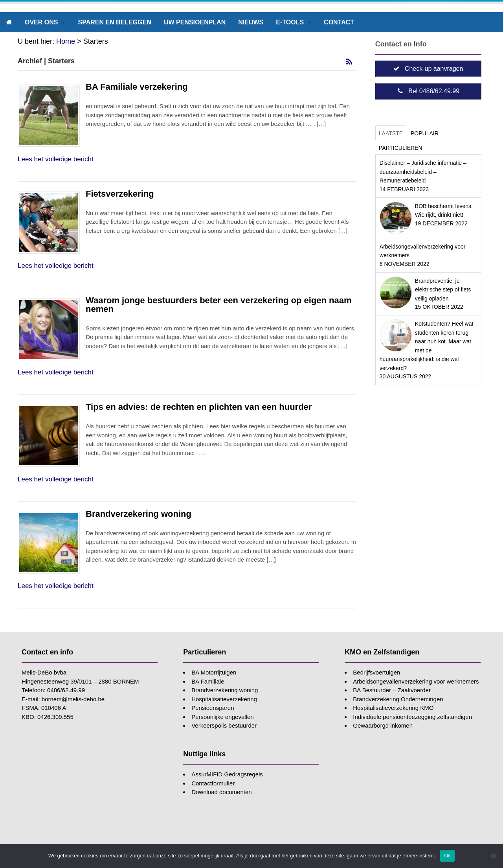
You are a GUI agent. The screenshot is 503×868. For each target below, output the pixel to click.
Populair (425, 133)
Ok (447, 856)
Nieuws (251, 22)
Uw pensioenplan (195, 22)
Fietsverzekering (120, 194)
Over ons (41, 22)
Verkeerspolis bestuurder (224, 725)
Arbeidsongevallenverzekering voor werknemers (416, 681)
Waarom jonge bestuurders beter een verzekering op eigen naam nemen (219, 305)
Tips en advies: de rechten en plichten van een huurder (199, 407)
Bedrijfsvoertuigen (376, 672)
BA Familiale (208, 681)
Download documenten (221, 792)
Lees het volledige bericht (56, 159)
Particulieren (401, 148)
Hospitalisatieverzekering (224, 699)
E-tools (290, 22)
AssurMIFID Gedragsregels (227, 774)
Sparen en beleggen (114, 22)
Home (66, 41)
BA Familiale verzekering (137, 87)
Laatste (391, 133)
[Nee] (493, 856)
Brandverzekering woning (139, 514)
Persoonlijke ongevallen (222, 717)
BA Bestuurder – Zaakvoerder (392, 690)
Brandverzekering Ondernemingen (398, 699)
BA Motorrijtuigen (214, 672)
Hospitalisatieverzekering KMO (393, 708)
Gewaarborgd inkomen (383, 725)
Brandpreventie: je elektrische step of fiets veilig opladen (443, 290)
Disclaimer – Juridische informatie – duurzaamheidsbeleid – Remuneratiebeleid (423, 172)
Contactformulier (213, 783)
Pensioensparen (213, 708)
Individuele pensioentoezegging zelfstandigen (412, 717)
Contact (339, 22)
